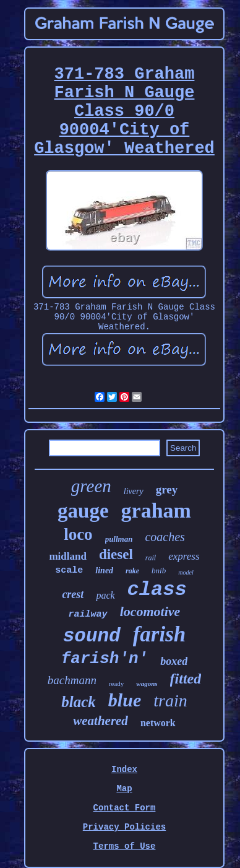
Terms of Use (125, 846)
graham (156, 510)
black (79, 702)
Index (124, 770)
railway (88, 614)
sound (92, 636)
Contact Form (125, 808)
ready (116, 684)
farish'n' (105, 659)
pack (105, 595)
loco (78, 534)
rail (151, 558)
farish (160, 634)
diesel (116, 554)
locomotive (150, 611)
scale (69, 571)
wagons (147, 684)
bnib (159, 571)
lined (104, 571)
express (184, 556)
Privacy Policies (124, 827)
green (91, 486)
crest (73, 594)
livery (134, 491)
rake (132, 571)
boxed (174, 661)
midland (67, 556)
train (170, 701)
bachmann (72, 680)
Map (124, 789)
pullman (119, 539)
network (158, 723)
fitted (186, 679)
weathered (101, 721)
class (157, 590)
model (186, 572)
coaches (165, 537)
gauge (83, 511)
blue (125, 700)
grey (167, 489)
